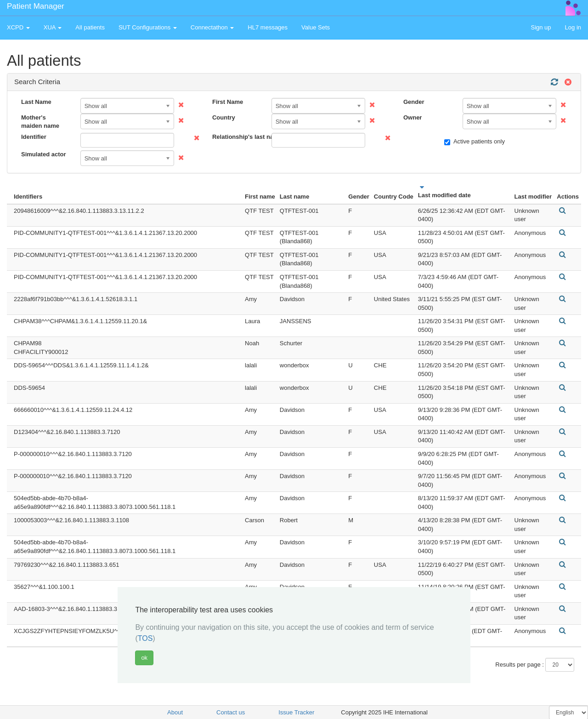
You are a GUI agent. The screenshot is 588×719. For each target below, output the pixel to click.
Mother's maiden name (40, 122)
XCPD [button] (18, 27)
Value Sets (316, 27)
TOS (145, 638)
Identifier (34, 137)
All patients (90, 27)
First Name (228, 102)
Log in (573, 27)
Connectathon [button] (212, 27)
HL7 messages (268, 27)
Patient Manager (36, 6)
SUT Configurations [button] (148, 27)
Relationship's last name (238, 137)
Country (224, 117)
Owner (413, 117)
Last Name (36, 102)
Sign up (541, 27)
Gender (414, 102)
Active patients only (475, 142)
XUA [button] (53, 27)
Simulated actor (44, 154)
